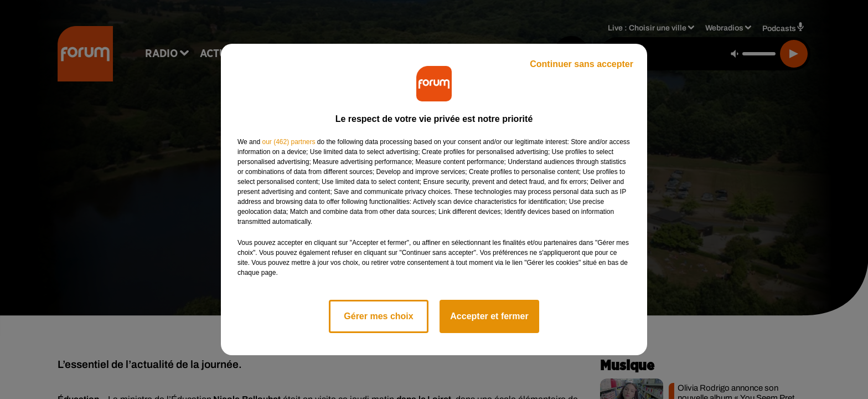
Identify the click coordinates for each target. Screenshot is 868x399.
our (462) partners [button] (288, 142)
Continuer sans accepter (582, 64)
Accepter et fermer (489, 316)
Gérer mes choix (378, 316)
